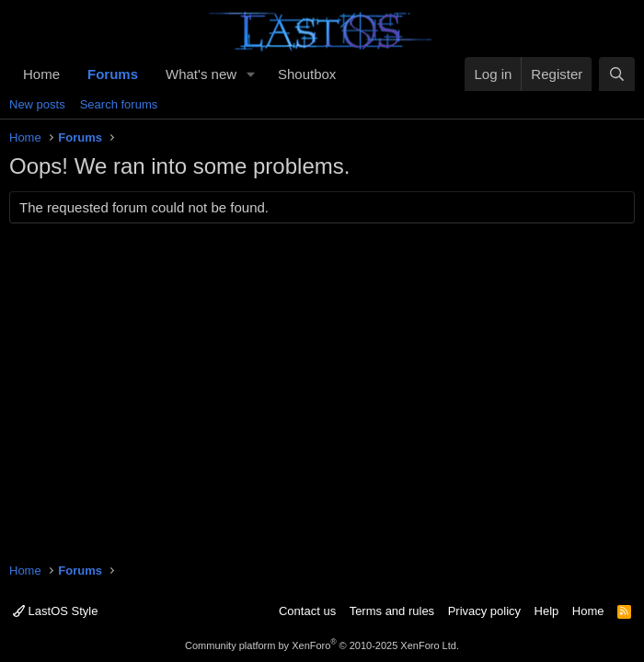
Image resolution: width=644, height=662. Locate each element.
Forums (113, 74)
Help (547, 611)
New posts (37, 104)
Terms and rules (392, 611)
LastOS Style (55, 611)
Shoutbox (307, 74)
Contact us (307, 611)
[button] (251, 74)
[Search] (617, 74)
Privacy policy (484, 611)
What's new (201, 74)
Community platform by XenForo (322, 645)
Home (41, 74)
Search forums (119, 104)
